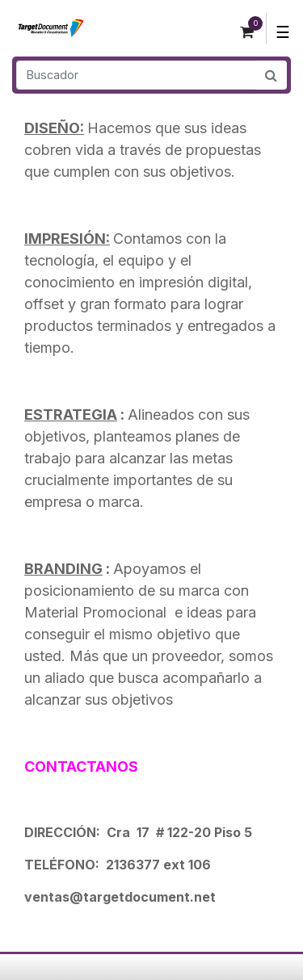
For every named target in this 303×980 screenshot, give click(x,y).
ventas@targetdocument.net (120, 897)
